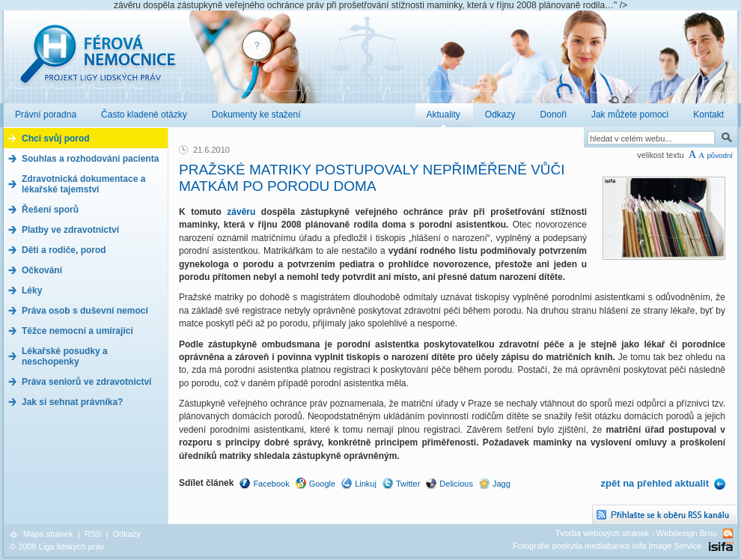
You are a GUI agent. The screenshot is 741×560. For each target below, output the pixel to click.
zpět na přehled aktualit (655, 483)
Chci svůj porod (56, 139)
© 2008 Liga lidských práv (57, 547)
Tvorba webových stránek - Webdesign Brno (636, 533)
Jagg (501, 484)
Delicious (456, 484)
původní (720, 155)
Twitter (408, 484)
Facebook (271, 484)
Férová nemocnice (97, 62)
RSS (93, 534)
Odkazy (126, 534)
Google (322, 484)
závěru (244, 212)
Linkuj (366, 484)
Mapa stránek (48, 534)
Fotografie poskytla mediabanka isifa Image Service (607, 546)
